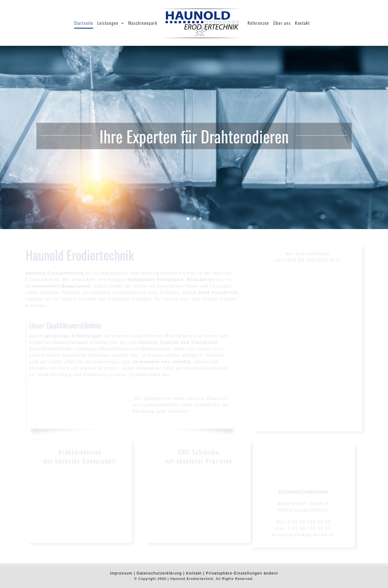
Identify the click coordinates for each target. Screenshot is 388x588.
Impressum (121, 573)
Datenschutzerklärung (159, 573)
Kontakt (194, 573)
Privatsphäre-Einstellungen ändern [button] (242, 573)
